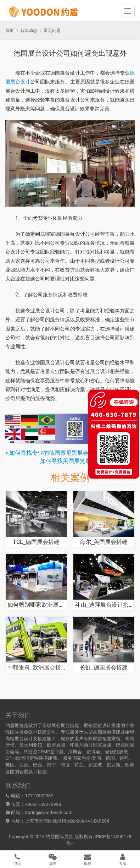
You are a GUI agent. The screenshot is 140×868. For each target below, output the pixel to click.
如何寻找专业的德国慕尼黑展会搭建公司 (60, 453)
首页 (10, 31)
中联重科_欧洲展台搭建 (36, 668)
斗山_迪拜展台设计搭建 (104, 605)
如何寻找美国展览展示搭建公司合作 (85, 461)
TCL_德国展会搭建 (36, 542)
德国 (110, 758)
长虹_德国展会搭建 (104, 668)
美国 (96, 758)
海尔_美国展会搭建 (104, 542)
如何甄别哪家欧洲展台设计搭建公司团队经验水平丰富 (36, 605)
